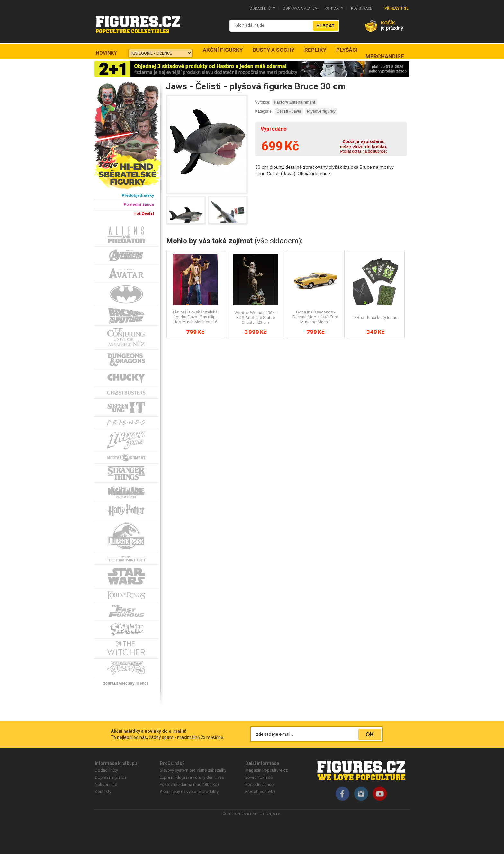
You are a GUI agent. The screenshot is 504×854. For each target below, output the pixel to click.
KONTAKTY (334, 9)
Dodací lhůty (106, 770)
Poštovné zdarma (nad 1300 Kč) (189, 784)
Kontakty (103, 791)
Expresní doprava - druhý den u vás (192, 777)
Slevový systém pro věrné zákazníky (193, 770)
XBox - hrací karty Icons (376, 318)
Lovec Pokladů (259, 777)
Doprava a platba (111, 777)
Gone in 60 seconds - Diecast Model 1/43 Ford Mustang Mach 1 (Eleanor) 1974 (315, 319)
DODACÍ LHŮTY (262, 9)
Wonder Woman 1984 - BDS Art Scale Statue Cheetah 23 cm (256, 318)
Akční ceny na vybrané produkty (189, 791)
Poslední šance (259, 784)
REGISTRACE (361, 9)
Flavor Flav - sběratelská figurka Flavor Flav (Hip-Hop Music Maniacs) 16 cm (195, 319)
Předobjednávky (260, 791)
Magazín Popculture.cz (266, 770)
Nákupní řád (106, 784)
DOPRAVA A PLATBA (300, 9)
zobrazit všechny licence (126, 683)
